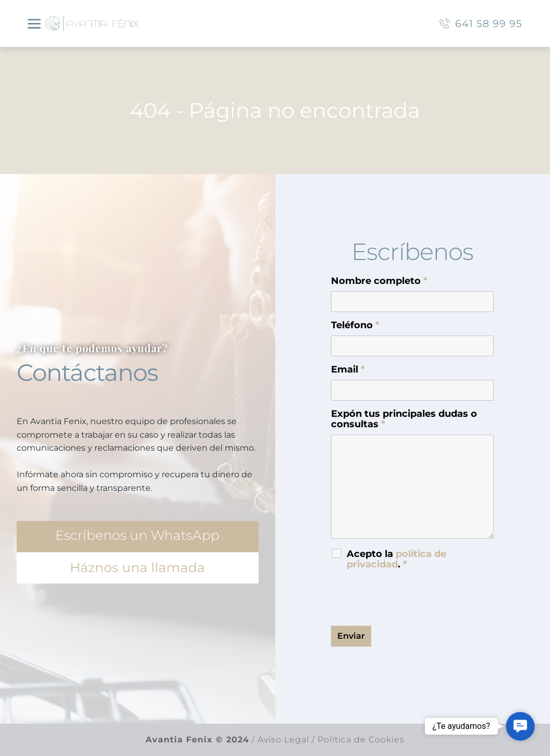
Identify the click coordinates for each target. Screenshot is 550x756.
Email (348, 369)
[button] (521, 727)
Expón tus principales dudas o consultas (404, 419)
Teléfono (355, 325)
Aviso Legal (282, 740)
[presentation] (410, 598)
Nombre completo (379, 281)
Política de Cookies (361, 740)
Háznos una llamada (137, 567)
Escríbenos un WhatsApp (137, 535)
